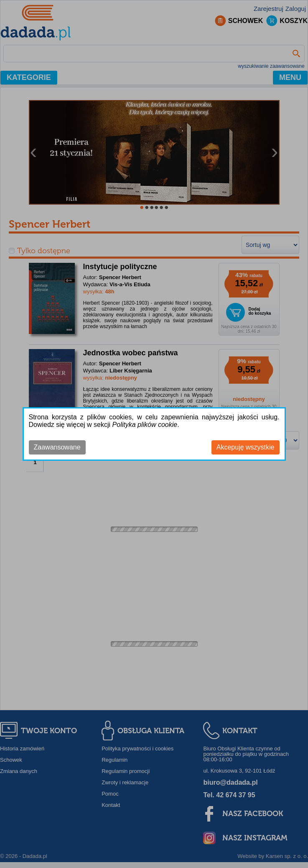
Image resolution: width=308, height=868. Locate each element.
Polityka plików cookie (145, 425)
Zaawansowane (57, 447)
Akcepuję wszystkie (246, 447)
